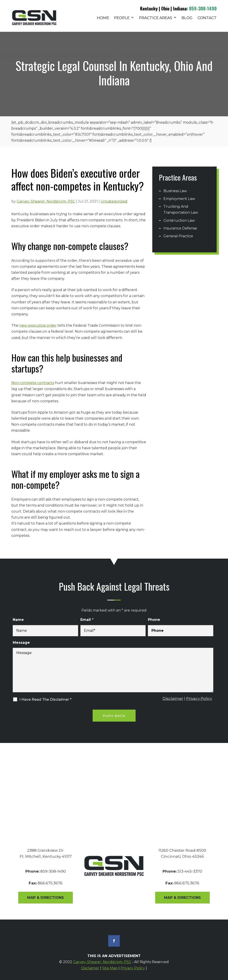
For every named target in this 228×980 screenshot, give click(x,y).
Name (18, 620)
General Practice (178, 236)
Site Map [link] (110, 968)
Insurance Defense (180, 228)
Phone (154, 620)
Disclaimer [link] (90, 968)
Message (21, 643)
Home (103, 18)
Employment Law (179, 199)
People (122, 18)
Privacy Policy (199, 698)
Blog (187, 18)
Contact (207, 18)
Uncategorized (114, 201)
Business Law (175, 191)
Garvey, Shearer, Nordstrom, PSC (46, 201)
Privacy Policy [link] (133, 968)
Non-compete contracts (33, 383)
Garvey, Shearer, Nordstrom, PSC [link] (102, 962)
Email (87, 620)
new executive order (38, 325)
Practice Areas (156, 18)
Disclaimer (173, 698)
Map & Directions (46, 898)
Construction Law (179, 220)
